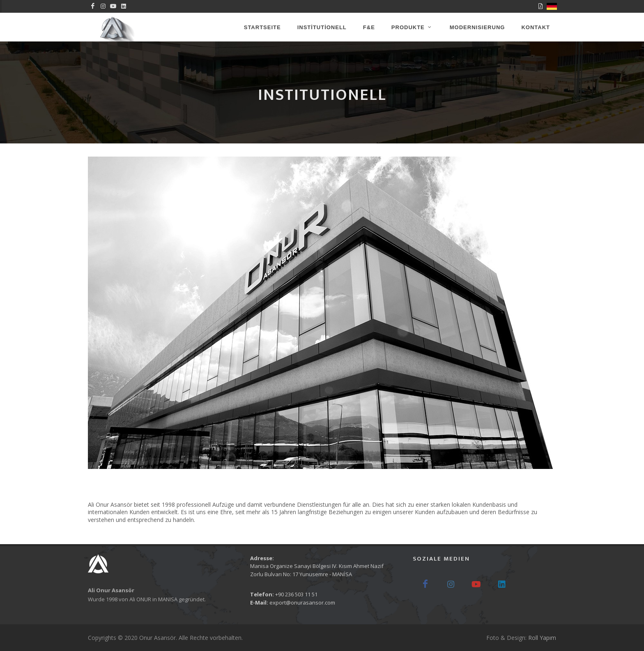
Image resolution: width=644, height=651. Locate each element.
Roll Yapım (542, 638)
